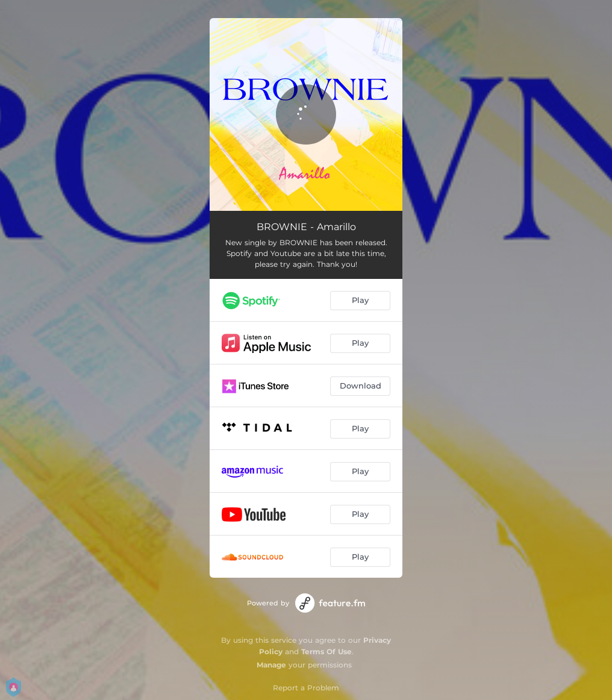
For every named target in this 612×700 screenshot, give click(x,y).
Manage (271, 665)
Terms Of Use (326, 652)
